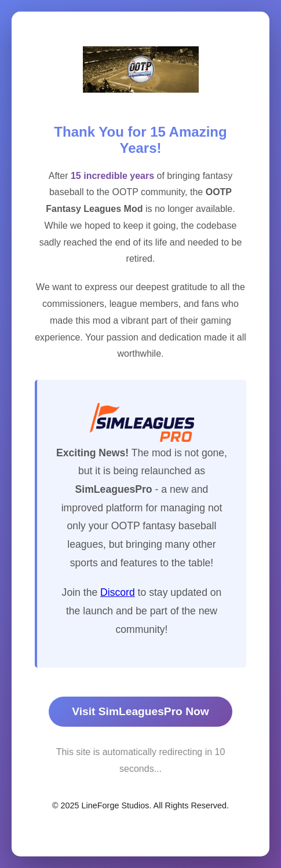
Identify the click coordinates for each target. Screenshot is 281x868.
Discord (118, 592)
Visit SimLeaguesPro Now (140, 711)
